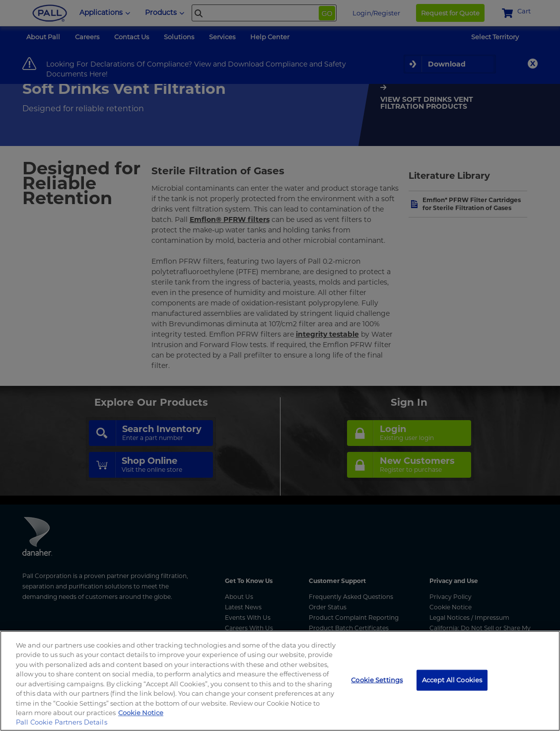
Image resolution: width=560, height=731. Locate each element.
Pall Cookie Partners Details (62, 722)
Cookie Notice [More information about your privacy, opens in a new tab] (141, 713)
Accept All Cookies (452, 680)
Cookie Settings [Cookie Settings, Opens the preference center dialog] (377, 680)
